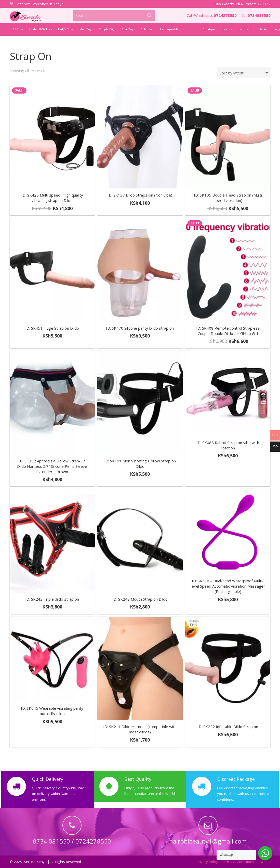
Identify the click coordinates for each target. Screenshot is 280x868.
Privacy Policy (207, 862)
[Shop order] (244, 73)
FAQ (261, 862)
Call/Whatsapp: (212, 15)
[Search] (114, 15)
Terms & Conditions (238, 862)
